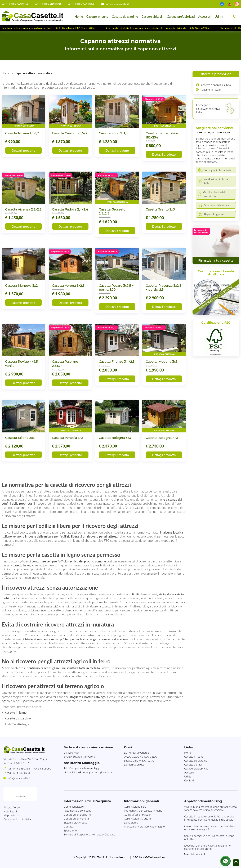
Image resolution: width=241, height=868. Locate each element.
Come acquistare (74, 806)
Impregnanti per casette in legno (143, 810)
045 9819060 (43, 768)
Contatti (189, 780)
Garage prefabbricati (181, 16)
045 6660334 (22, 768)
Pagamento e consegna (77, 810)
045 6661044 (22, 773)
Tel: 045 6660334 (17, 4)
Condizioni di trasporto (77, 814)
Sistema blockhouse (75, 822)
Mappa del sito (12, 822)
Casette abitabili (152, 16)
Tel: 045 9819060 (50, 4)
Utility (219, 16)
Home (79, 16)
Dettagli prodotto (23, 150)
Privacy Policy (12, 814)
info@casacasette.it (117, 4)
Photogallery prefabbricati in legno (144, 826)
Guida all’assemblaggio (137, 814)
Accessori (205, 16)
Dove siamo (131, 822)
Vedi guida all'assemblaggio (85, 768)
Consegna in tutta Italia (17, 826)
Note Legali (10, 818)
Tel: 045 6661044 (83, 4)
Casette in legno (97, 16)
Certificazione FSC (135, 806)
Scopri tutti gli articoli (195, 854)
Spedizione (70, 830)
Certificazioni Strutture (137, 818)
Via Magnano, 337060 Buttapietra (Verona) (80, 755)
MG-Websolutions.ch (156, 857)
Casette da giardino (125, 16)
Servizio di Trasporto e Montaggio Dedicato (89, 834)
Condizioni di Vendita (76, 818)
